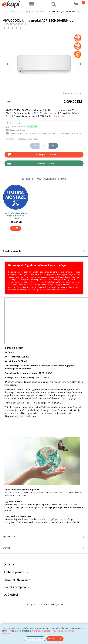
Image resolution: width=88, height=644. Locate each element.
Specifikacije (9, 537)
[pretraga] (54, 4)
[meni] (32, 4)
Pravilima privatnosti (41, 631)
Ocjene (6, 548)
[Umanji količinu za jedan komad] (35, 146)
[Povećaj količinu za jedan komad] (53, 146)
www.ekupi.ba (9, 628)
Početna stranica (10, 12)
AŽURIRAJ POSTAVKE (35, 639)
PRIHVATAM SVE (55, 639)
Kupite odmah (46, 163)
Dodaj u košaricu (46, 155)
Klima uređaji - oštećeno (29, 12)
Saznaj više (59, 116)
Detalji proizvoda (12, 251)
